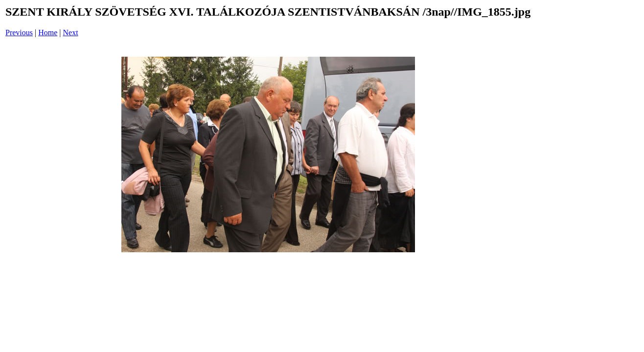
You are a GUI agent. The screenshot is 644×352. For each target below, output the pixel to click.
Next (71, 33)
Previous (19, 33)
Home (48, 33)
